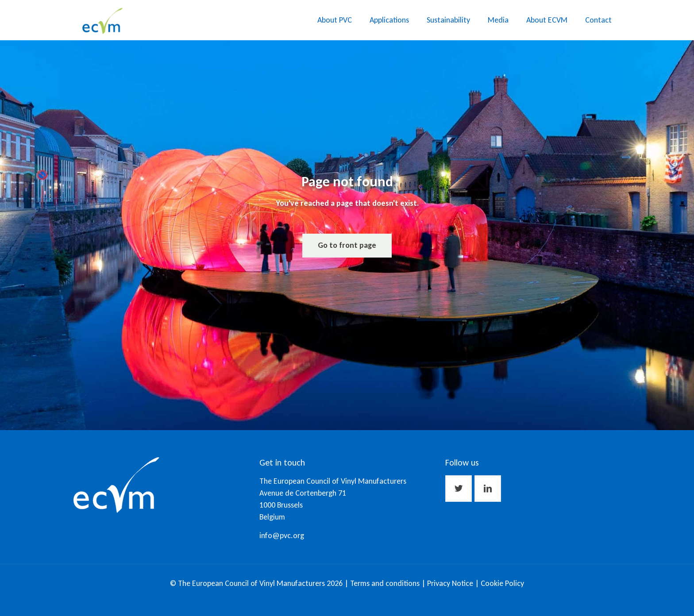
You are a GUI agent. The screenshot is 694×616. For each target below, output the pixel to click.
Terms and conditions (385, 583)
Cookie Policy (502, 583)
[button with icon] (459, 489)
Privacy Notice (451, 583)
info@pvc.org (282, 535)
